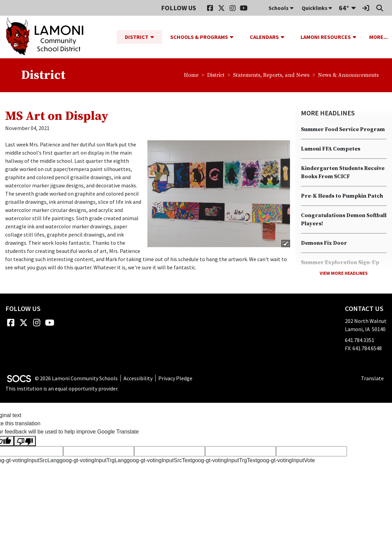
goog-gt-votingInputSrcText (159, 461)
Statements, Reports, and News (271, 75)
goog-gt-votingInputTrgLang (93, 461)
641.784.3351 (360, 340)
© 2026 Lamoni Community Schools (76, 378)
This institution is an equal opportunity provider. (62, 388)
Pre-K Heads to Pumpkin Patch (342, 196)
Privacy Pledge (175, 378)
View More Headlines (344, 273)
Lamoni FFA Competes (331, 149)
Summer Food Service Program (343, 130)
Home (191, 75)
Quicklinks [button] (317, 8)
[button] (155, 37)
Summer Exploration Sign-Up (340, 263)
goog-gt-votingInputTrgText (225, 461)
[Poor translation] (25, 441)
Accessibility (138, 378)
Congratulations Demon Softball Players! (344, 220)
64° (344, 8)
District (216, 75)
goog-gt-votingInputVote (286, 461)
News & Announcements (348, 75)
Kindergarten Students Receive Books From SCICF (343, 173)
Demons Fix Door (324, 243)
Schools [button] (281, 8)
